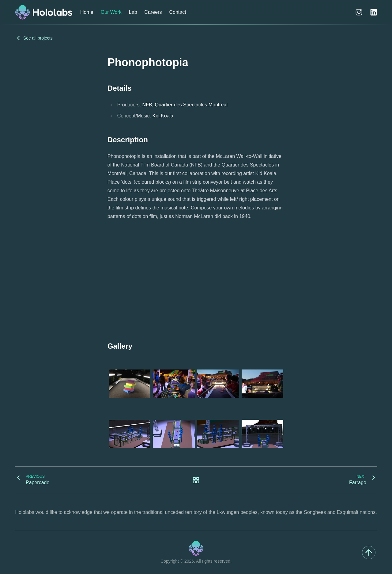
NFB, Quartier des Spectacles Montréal (185, 105)
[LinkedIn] (374, 12)
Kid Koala (163, 116)
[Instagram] (359, 12)
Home (87, 12)
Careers (153, 12)
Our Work (111, 12)
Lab (133, 12)
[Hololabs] (44, 12)
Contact (177, 12)
